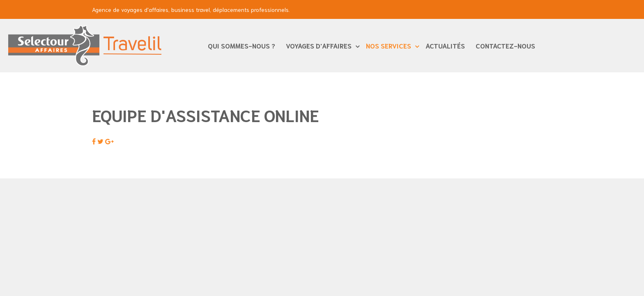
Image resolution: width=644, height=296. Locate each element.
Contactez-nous (505, 45)
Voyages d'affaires (320, 45)
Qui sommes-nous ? (241, 45)
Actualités (445, 45)
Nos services (389, 45)
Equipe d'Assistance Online (205, 115)
